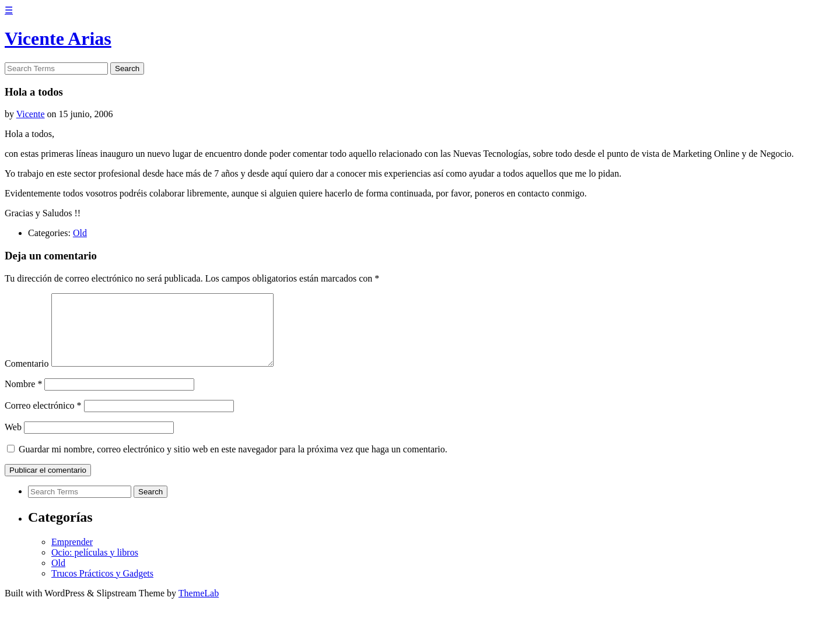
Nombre (23, 398)
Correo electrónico (43, 419)
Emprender (72, 556)
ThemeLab (199, 607)
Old (80, 233)
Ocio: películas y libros (95, 566)
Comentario (27, 377)
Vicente (31, 114)
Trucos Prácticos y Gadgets (102, 587)
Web (13, 441)
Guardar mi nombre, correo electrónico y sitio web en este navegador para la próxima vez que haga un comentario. (233, 463)
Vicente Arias (58, 38)
